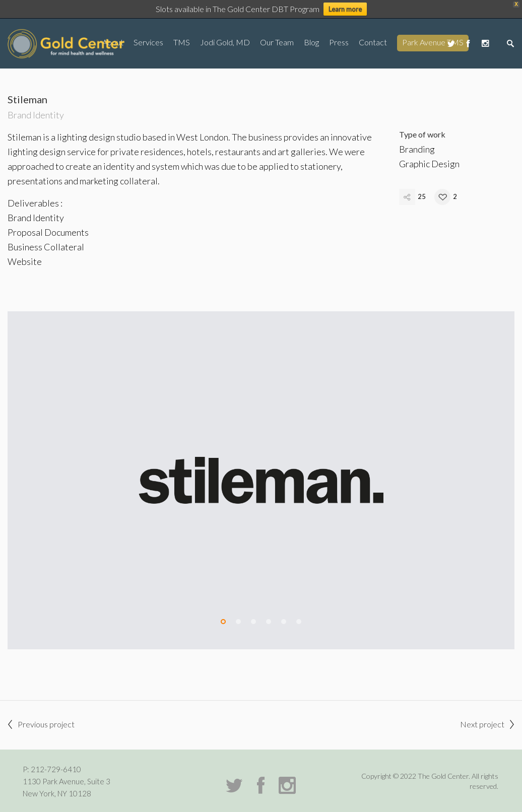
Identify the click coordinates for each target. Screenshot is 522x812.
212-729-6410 (56, 769)
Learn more (345, 9)
